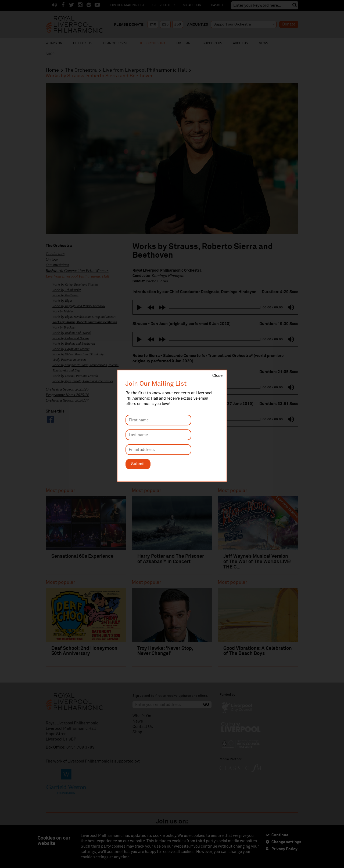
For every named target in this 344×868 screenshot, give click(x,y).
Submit (138, 464)
